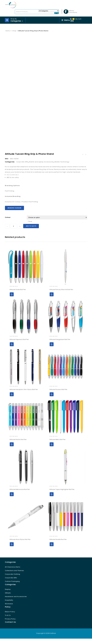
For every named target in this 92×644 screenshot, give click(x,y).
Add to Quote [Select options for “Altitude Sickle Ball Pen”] (12, 300)
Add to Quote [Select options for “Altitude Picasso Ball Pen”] (52, 400)
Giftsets (8, 598)
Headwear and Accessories (16, 602)
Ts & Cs (8, 621)
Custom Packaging (12, 587)
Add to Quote (31, 231)
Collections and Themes (14, 576)
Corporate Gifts (22, 167)
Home (8, 31)
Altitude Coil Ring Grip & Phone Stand (86, 160)
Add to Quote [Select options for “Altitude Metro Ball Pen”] (52, 450)
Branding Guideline (14, 213)
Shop (14, 31)
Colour (8, 223)
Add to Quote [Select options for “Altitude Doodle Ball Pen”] (52, 550)
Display (8, 595)
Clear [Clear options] (30, 227)
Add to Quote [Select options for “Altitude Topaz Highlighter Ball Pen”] (52, 500)
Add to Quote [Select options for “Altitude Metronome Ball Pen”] (12, 500)
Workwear (9, 609)
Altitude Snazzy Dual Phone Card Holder (83, 160)
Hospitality (9, 605)
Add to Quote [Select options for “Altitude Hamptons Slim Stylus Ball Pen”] (12, 400)
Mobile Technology (62, 167)
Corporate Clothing (12, 580)
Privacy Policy (10, 624)
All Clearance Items (13, 572)
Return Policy (10, 617)
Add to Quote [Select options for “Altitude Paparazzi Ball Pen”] (12, 350)
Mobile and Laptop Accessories (41, 167)
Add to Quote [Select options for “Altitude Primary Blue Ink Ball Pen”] (52, 300)
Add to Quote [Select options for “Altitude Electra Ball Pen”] (12, 450)
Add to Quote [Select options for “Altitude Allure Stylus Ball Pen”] (12, 550)
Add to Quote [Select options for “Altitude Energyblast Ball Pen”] (52, 350)
